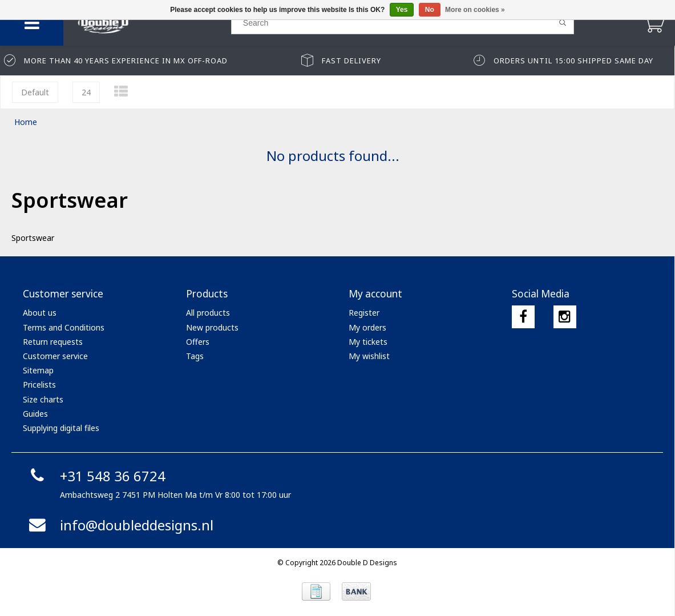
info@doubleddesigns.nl (120, 525)
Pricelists (39, 385)
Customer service (55, 356)
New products (212, 327)
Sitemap (38, 370)
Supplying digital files (61, 428)
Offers (198, 342)
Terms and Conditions (64, 327)
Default (35, 92)
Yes (402, 10)
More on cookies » (475, 10)
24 (86, 92)
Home (26, 122)
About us (40, 313)
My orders (367, 327)
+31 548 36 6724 (96, 476)
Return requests (53, 342)
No (430, 10)
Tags (195, 356)
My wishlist (369, 356)
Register (364, 313)
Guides (35, 414)
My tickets (368, 342)
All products (208, 313)
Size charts (43, 399)
